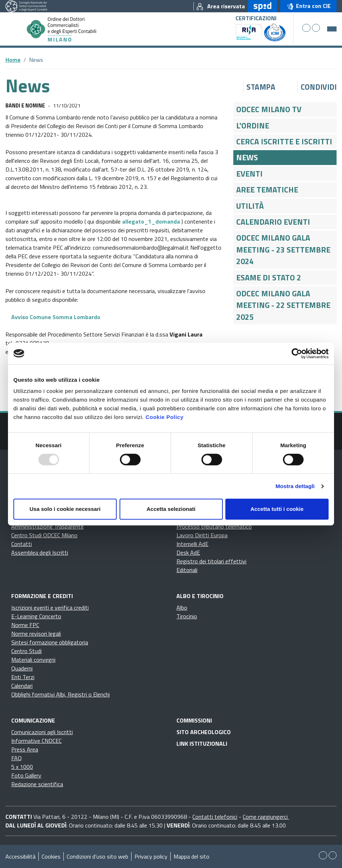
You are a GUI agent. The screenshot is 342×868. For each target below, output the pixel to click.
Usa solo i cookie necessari (65, 509)
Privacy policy (151, 856)
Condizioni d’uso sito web (97, 856)
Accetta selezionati (171, 509)
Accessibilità (20, 856)
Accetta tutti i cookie (277, 509)
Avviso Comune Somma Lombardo (53, 317)
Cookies (51, 856)
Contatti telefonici (215, 817)
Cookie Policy (165, 417)
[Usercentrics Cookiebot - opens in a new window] (297, 353)
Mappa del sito (191, 856)
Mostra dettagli (295, 486)
